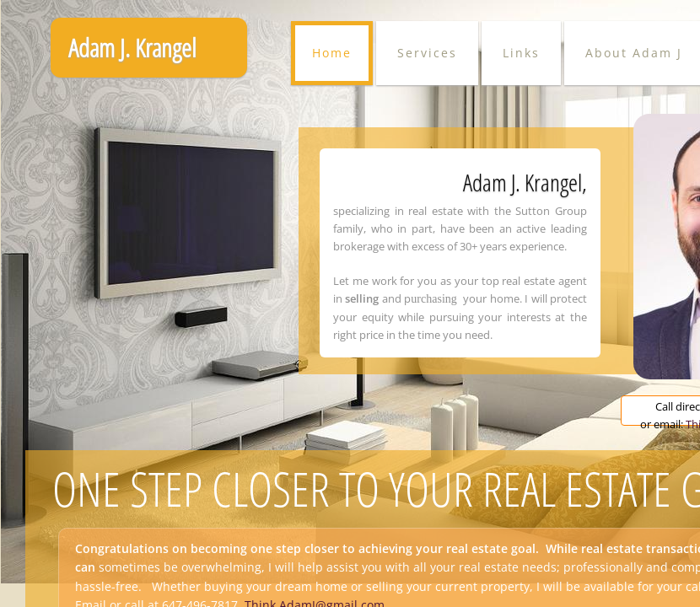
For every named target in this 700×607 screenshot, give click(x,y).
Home (332, 53)
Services (427, 53)
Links (521, 53)
